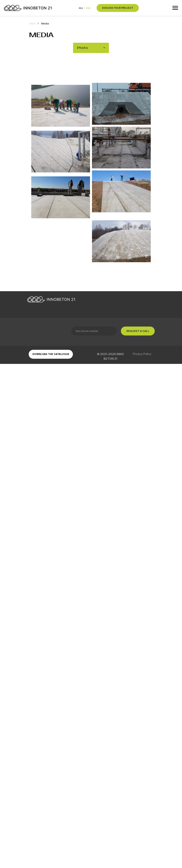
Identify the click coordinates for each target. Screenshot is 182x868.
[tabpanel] (91, 178)
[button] (118, 8)
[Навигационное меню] (175, 8)
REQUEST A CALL (138, 331)
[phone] (94, 331)
